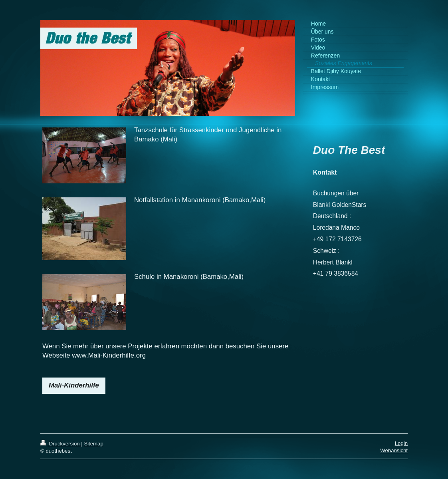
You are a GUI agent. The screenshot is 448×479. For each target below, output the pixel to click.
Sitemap (93, 444)
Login (401, 443)
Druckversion (61, 444)
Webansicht (394, 450)
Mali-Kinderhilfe (74, 385)
